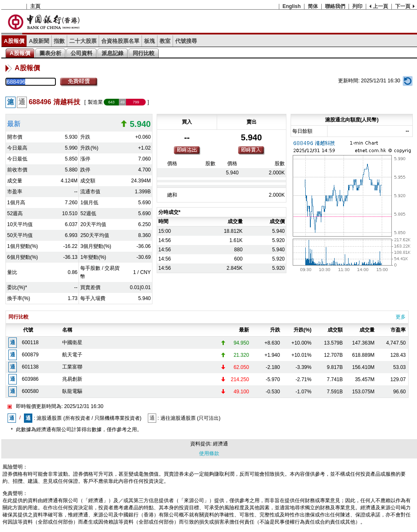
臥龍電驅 (72, 391)
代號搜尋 (186, 41)
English (292, 6)
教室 (165, 41)
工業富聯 (72, 367)
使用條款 (209, 453)
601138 (30, 367)
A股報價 (14, 41)
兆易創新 (72, 379)
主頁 (35, 6)
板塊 (149, 41)
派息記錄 (113, 53)
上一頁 (380, 6)
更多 (401, 317)
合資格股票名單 (120, 41)
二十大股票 (83, 41)
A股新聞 (39, 41)
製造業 (95, 102)
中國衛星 (72, 342)
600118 (30, 342)
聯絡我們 (335, 6)
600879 (30, 355)
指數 (59, 41)
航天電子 (72, 355)
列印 (357, 6)
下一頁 (403, 6)
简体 (313, 6)
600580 (30, 391)
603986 (30, 379)
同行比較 (144, 53)
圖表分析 (50, 53)
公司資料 (81, 53)
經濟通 (220, 444)
